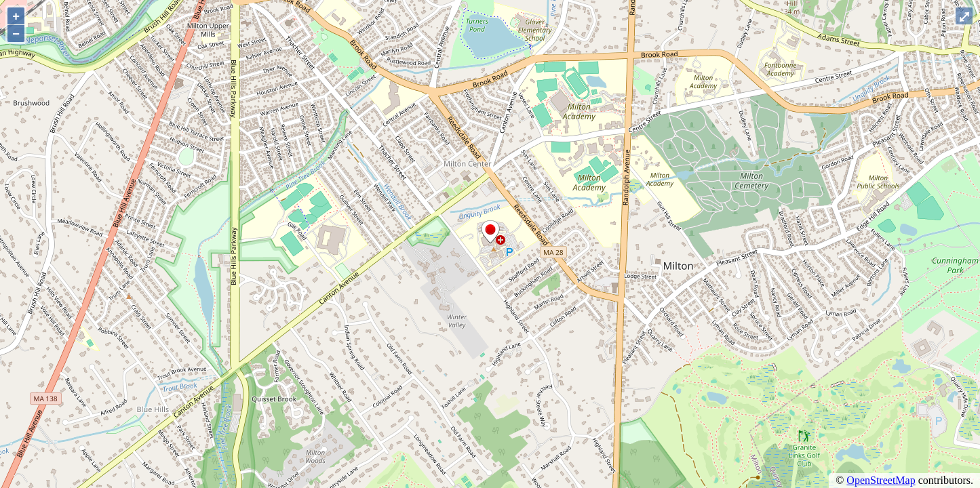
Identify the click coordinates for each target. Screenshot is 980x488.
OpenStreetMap (881, 480)
